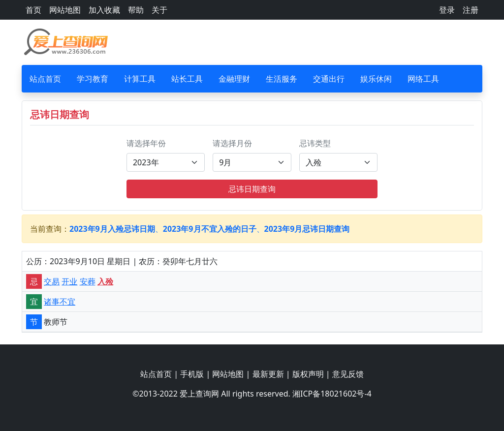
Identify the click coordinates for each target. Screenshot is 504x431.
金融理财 (234, 79)
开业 (69, 281)
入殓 (105, 281)
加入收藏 (104, 10)
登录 (447, 10)
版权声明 (308, 374)
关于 (159, 10)
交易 (52, 281)
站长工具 (187, 79)
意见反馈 (348, 374)
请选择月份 (232, 143)
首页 (33, 10)
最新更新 (268, 374)
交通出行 (329, 79)
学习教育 (93, 79)
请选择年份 (146, 143)
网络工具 (423, 79)
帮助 (136, 10)
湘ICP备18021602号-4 (332, 394)
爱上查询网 (199, 394)
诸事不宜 (60, 302)
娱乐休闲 (376, 79)
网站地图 (65, 10)
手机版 (192, 374)
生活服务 (282, 79)
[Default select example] (166, 162)
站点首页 (45, 79)
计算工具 (140, 79)
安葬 (88, 281)
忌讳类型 (315, 143)
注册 (471, 10)
